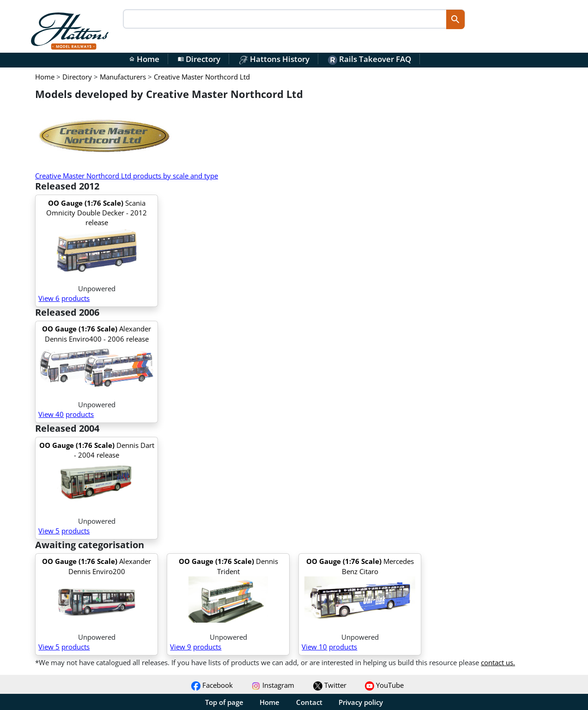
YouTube (384, 685)
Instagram (273, 685)
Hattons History (274, 59)
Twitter (330, 685)
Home (144, 59)
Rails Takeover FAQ (370, 59)
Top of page (224, 702)
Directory (199, 59)
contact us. (498, 662)
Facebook (212, 685)
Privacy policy (361, 702)
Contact (309, 702)
